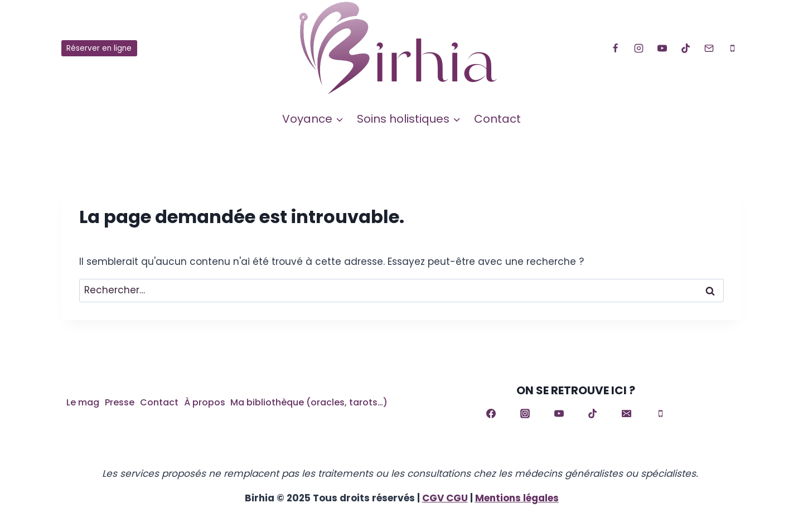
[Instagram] (638, 49)
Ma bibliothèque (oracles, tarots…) (309, 402)
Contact (497, 119)
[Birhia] (401, 48)
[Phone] (732, 49)
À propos (205, 402)
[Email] (709, 49)
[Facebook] (615, 49)
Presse (120, 402)
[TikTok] (685, 49)
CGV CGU (445, 498)
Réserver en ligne (99, 48)
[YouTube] (662, 49)
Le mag (83, 402)
